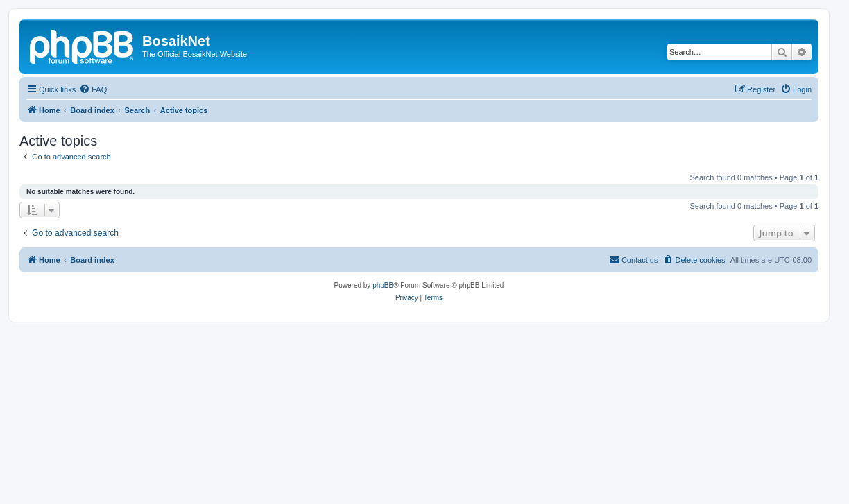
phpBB (383, 285)
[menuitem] (93, 89)
